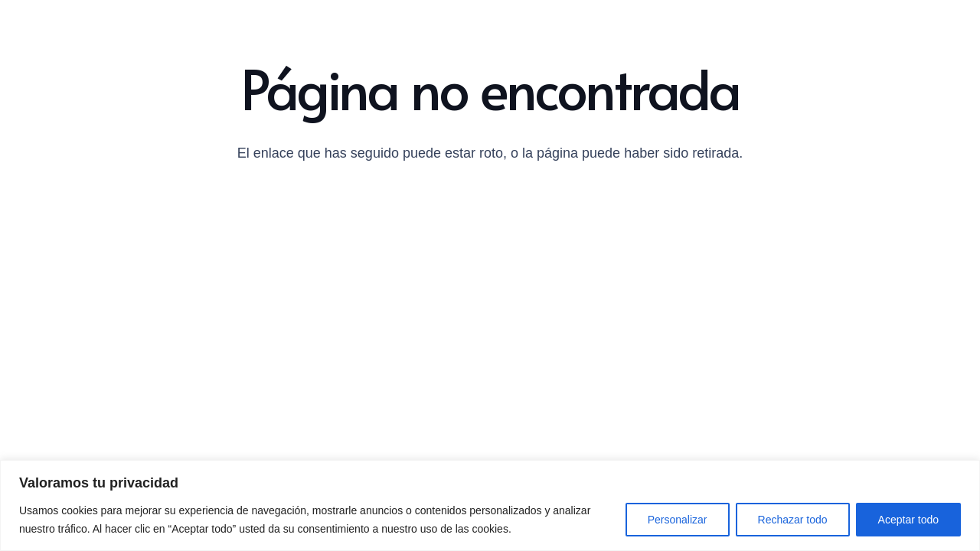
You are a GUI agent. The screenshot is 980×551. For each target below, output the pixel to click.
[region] (490, 505)
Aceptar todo (908, 520)
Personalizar (678, 520)
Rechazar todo (793, 520)
